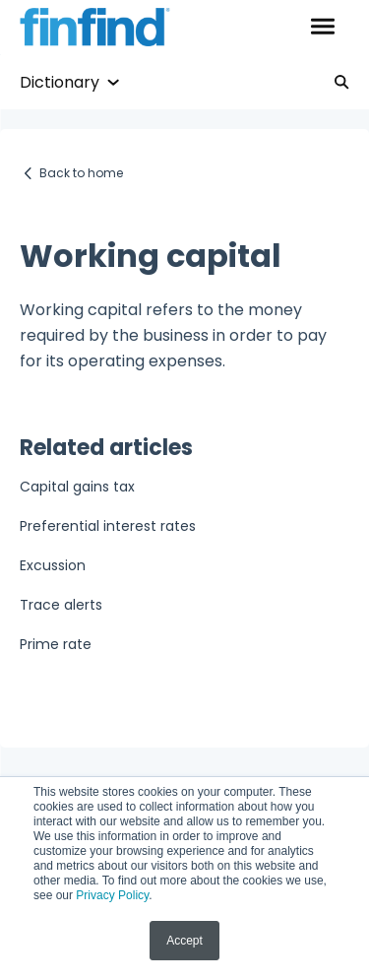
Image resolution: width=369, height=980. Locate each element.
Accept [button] (184, 941)
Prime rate (56, 644)
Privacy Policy (112, 895)
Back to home (81, 173)
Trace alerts (61, 605)
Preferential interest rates (108, 526)
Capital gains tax (77, 487)
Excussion (53, 565)
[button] (322, 28)
